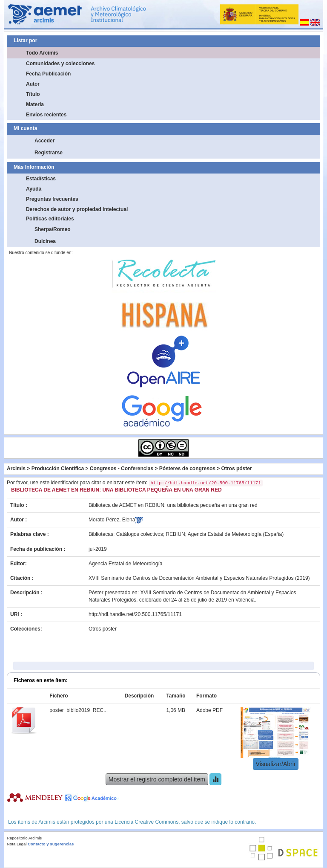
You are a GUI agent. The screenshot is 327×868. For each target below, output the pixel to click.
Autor (33, 84)
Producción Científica (58, 469)
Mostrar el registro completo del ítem (157, 779)
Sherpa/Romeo (53, 229)
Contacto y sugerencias (51, 844)
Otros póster (237, 469)
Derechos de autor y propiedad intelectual (77, 209)
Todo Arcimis (42, 53)
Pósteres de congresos (187, 469)
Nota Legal (17, 844)
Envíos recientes (46, 115)
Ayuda (34, 189)
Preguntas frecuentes (52, 199)
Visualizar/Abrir (276, 764)
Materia (35, 104)
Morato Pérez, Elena (112, 520)
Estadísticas (41, 179)
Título (33, 94)
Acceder (44, 141)
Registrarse (49, 153)
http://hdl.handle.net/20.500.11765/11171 (135, 614)
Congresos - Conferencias (122, 469)
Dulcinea (45, 241)
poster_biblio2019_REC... (79, 710)
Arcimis (16, 469)
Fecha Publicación (48, 74)
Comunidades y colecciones (60, 64)
